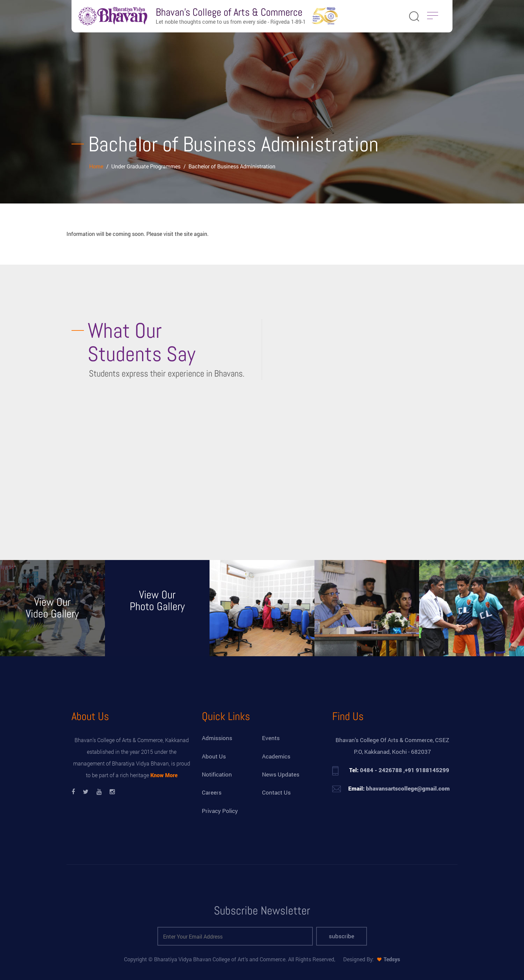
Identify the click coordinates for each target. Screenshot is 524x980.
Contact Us (276, 792)
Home (97, 166)
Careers (212, 792)
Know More (164, 775)
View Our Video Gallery (52, 608)
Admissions (217, 738)
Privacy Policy (220, 811)
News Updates (281, 774)
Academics (276, 756)
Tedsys (392, 959)
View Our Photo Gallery (157, 601)
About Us (214, 756)
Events (271, 738)
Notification (217, 774)
